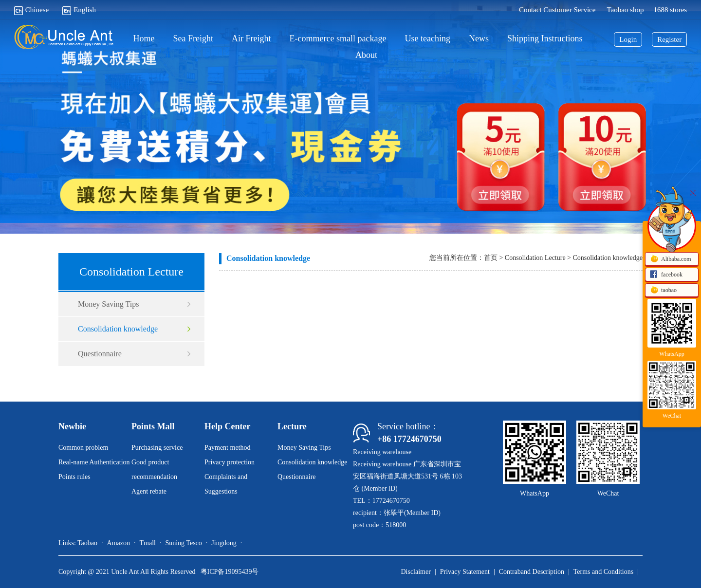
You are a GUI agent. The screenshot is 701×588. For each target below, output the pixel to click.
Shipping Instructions (545, 39)
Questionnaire (100, 354)
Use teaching (427, 39)
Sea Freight (194, 39)
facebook (666, 275)
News (479, 39)
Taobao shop (625, 10)
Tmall (147, 543)
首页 (491, 258)
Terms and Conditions (603, 572)
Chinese (31, 10)
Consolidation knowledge (118, 329)
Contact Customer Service (557, 10)
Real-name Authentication (94, 462)
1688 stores (670, 10)
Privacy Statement (465, 572)
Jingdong (224, 543)
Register (669, 39)
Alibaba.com (670, 259)
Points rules (74, 477)
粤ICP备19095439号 (230, 572)
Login (628, 39)
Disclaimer (415, 572)
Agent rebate (149, 491)
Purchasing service (157, 448)
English (79, 10)
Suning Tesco (183, 543)
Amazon (119, 543)
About (366, 55)
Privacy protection (230, 462)
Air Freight (251, 39)
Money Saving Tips (108, 304)
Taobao (87, 543)
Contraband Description (532, 572)
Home (144, 39)
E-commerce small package (338, 39)
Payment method (228, 448)
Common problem (83, 448)
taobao (663, 291)
